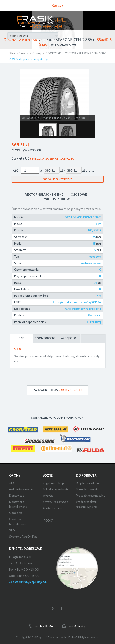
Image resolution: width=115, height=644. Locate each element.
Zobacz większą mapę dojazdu (28, 582)
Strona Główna (19, 53)
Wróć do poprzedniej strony (30, 59)
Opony (37, 53)
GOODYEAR (53, 53)
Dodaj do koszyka (57, 179)
